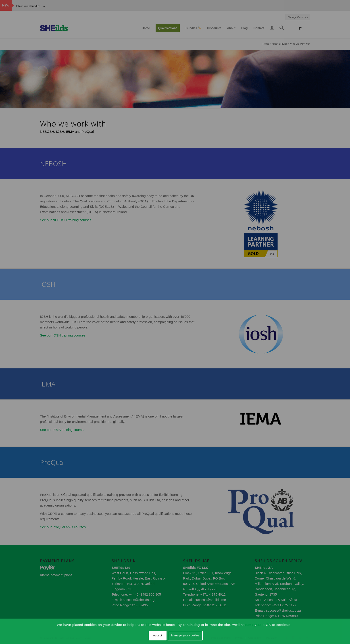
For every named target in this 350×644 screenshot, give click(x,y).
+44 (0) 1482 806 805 (145, 594)
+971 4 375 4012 (213, 594)
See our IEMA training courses (63, 430)
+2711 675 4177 (284, 605)
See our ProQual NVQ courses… (65, 527)
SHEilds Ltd (121, 568)
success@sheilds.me (210, 600)
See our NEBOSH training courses (66, 220)
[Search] (282, 28)
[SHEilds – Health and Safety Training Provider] (58, 28)
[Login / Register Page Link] (272, 29)
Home (266, 44)
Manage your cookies (185, 636)
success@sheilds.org (139, 600)
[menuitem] (297, 17)
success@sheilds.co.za (283, 610)
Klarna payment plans (56, 575)
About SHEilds (280, 44)
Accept (158, 636)
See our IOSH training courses (63, 335)
